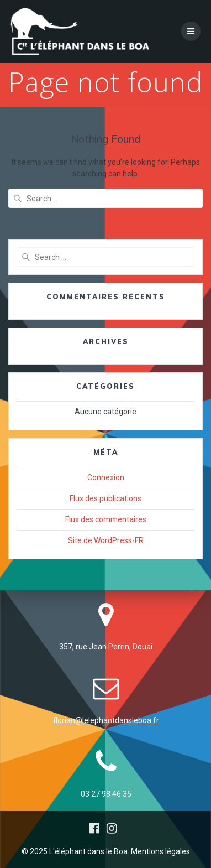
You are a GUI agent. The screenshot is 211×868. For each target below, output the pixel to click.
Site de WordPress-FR (106, 540)
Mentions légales (160, 851)
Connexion (106, 477)
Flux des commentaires (106, 519)
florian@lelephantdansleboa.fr (106, 720)
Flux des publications (106, 498)
